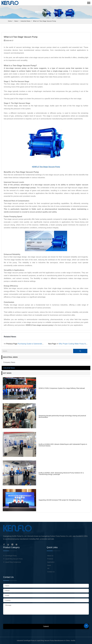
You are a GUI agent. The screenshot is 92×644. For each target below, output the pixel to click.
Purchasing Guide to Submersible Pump (33, 344)
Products (50, 559)
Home (10, 21)
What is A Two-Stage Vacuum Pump (44, 21)
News (16, 21)
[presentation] (19, 620)
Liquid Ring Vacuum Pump (14, 559)
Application (51, 562)
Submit (46, 626)
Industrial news (25, 21)
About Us (50, 556)
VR (48, 568)
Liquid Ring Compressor (13, 562)
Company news (9, 362)
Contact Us (51, 572)
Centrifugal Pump (11, 556)
